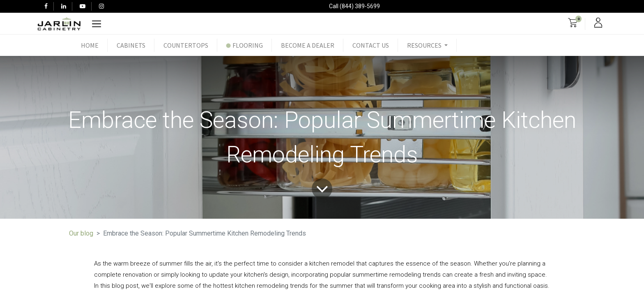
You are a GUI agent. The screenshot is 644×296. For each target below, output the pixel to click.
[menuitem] (90, 45)
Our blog (81, 233)
